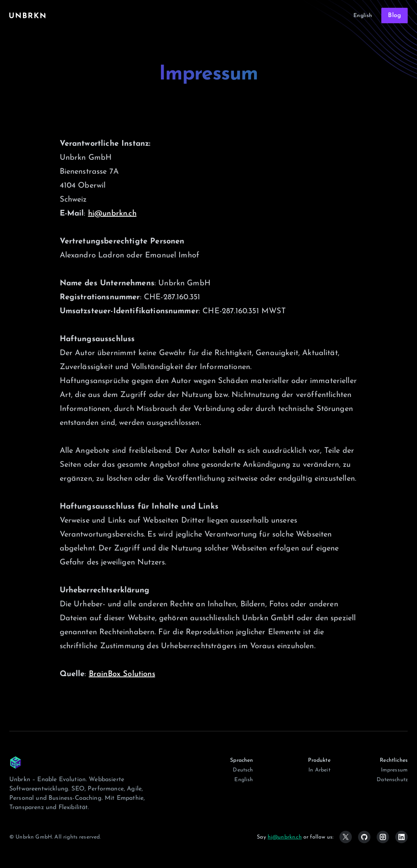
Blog (395, 16)
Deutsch (243, 770)
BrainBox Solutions (122, 674)
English (363, 16)
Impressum (394, 770)
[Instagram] (383, 837)
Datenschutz (392, 780)
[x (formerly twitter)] (346, 837)
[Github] (364, 837)
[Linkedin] (401, 837)
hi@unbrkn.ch (112, 214)
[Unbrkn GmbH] (16, 763)
